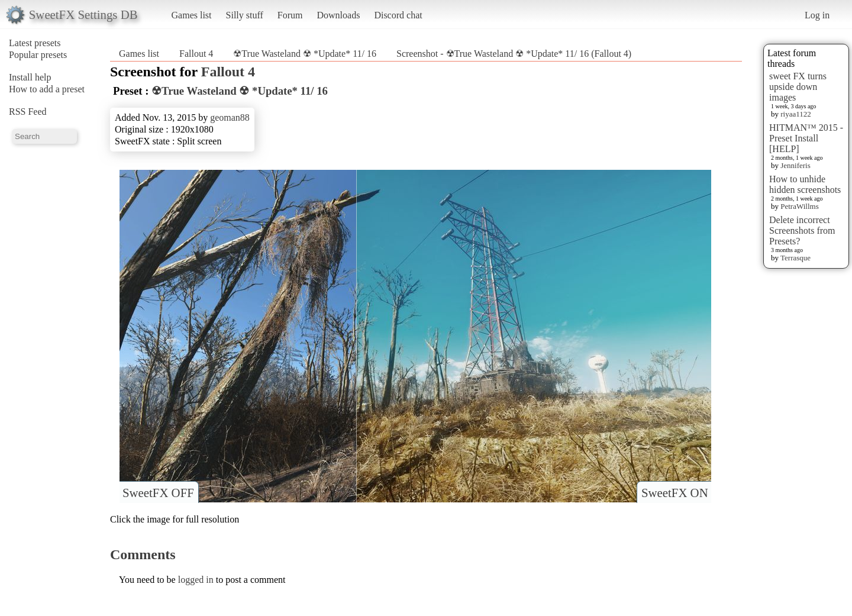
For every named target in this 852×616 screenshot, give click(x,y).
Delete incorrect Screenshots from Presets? (802, 230)
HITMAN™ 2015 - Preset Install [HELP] (806, 138)
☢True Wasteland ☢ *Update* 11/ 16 (305, 54)
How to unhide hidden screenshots (805, 184)
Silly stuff (245, 15)
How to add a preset (47, 89)
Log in (817, 15)
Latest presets (35, 43)
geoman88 (230, 117)
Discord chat (398, 15)
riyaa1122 (796, 114)
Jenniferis (795, 165)
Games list (192, 15)
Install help (30, 77)
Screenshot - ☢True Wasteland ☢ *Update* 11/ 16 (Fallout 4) (514, 54)
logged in (196, 580)
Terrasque (795, 258)
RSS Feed (28, 112)
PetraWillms (799, 206)
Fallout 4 (196, 54)
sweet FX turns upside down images (798, 87)
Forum (290, 15)
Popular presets (38, 55)
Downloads (338, 15)
